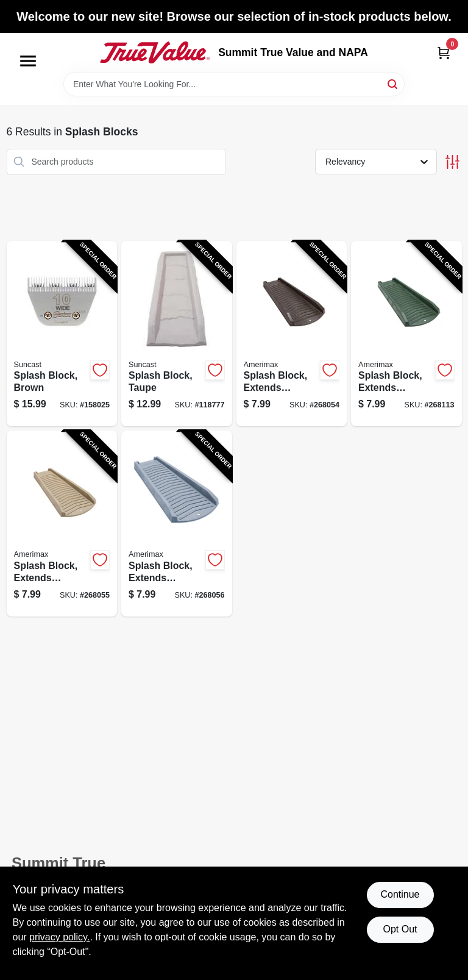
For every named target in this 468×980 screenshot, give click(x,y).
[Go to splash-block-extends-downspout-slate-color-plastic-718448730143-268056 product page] (177, 524)
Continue (400, 894)
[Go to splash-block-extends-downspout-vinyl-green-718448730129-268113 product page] (406, 334)
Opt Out (400, 929)
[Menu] (28, 61)
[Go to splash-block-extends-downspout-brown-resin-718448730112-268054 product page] (292, 334)
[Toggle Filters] (452, 162)
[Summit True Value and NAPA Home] (155, 52)
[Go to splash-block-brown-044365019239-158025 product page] (62, 334)
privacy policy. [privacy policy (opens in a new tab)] (59, 937)
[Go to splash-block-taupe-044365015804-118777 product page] (177, 334)
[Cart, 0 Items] (444, 53)
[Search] (393, 83)
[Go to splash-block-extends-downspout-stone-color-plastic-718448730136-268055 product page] (62, 524)
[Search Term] (234, 84)
